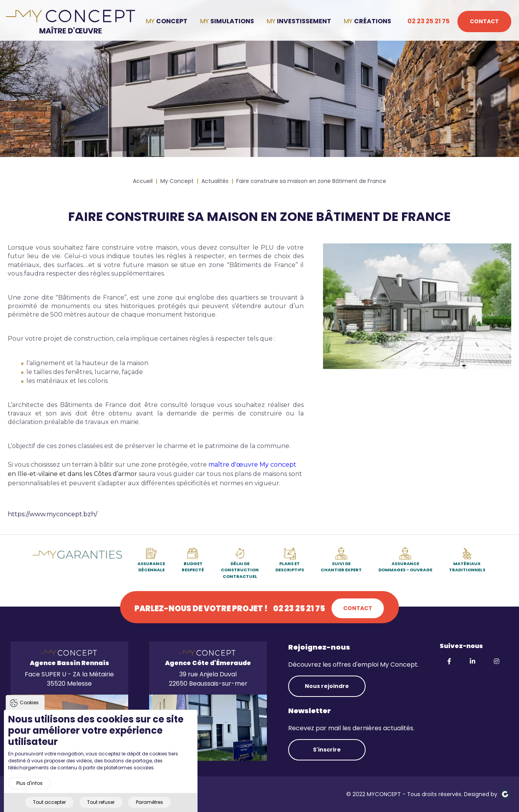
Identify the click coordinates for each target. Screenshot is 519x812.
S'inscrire (327, 750)
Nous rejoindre (327, 686)
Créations (373, 21)
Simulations (232, 21)
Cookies (29, 713)
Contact (484, 21)
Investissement (304, 21)
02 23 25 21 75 (429, 21)
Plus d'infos (29, 794)
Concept (172, 21)
